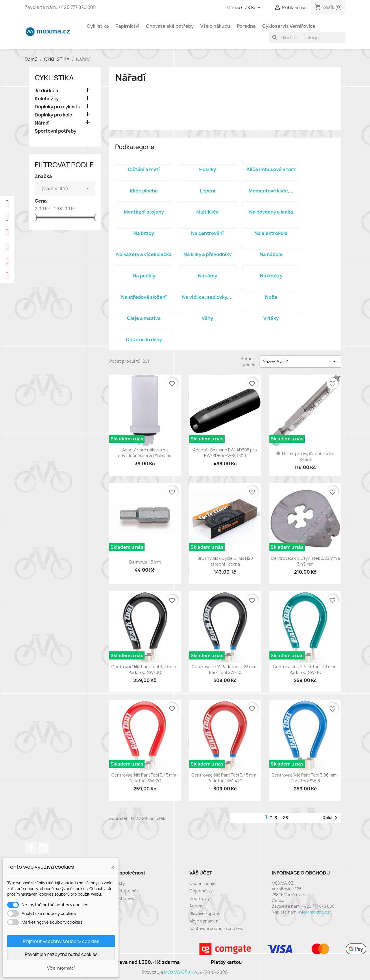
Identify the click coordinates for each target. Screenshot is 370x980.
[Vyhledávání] (307, 38)
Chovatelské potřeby (170, 26)
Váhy (207, 318)
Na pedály (144, 276)
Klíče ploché (144, 191)
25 (286, 818)
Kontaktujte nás (123, 891)
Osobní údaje (202, 883)
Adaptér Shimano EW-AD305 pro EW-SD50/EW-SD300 (225, 453)
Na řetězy (271, 276)
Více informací (61, 968)
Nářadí (42, 123)
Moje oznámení (204, 921)
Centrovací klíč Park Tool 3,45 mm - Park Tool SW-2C (145, 778)
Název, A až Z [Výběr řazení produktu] (300, 362)
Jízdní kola (46, 91)
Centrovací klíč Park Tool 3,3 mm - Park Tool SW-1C (305, 669)
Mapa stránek (120, 898)
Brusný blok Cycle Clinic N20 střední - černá (225, 561)
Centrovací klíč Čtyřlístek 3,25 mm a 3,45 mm (305, 561)
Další (331, 818)
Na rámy (208, 276)
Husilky (208, 169)
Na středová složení (144, 297)
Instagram (44, 848)
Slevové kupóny (205, 913)
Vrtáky (271, 318)
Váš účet (201, 873)
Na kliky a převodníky (208, 254)
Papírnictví (127, 26)
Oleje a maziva (144, 318)
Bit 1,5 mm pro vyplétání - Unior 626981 (305, 456)
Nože (271, 297)
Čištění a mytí (144, 169)
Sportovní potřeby (55, 131)
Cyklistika (98, 26)
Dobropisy (200, 898)
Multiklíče (208, 212)
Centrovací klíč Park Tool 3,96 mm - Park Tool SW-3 (305, 778)
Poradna (246, 26)
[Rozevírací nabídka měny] (252, 8)
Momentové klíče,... (271, 191)
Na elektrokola (271, 233)
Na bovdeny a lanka (271, 212)
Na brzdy (144, 233)
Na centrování (207, 233)
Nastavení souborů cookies (216, 928)
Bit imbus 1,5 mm (145, 562)
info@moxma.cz (314, 912)
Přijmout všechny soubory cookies (61, 941)
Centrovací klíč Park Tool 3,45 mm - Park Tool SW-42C (225, 778)
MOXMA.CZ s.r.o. (181, 972)
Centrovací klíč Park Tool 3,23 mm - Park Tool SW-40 (225, 669)
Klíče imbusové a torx (271, 169)
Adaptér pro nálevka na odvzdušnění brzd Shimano (145, 453)
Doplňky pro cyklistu (58, 107)
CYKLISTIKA (54, 78)
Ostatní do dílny (144, 340)
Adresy (196, 906)
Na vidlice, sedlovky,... (207, 297)
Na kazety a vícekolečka (144, 254)
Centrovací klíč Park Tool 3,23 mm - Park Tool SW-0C (145, 669)
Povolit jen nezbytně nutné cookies (61, 954)
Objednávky (201, 891)
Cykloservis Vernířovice (289, 26)
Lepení (208, 191)
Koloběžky (47, 99)
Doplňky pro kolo (53, 115)
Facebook (31, 848)
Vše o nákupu (215, 26)
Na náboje (271, 254)
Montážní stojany (144, 212)
